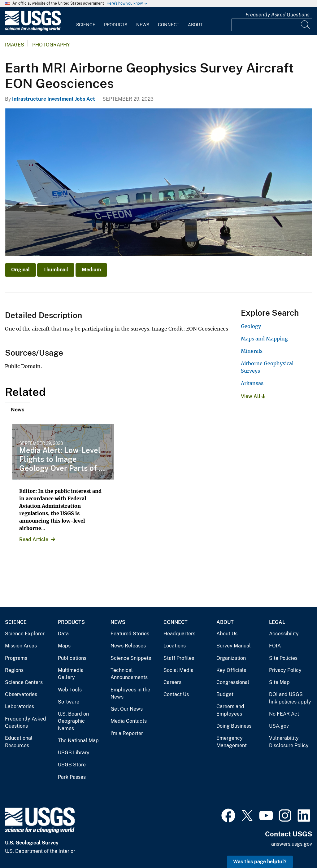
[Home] (33, 30)
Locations (175, 646)
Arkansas (252, 383)
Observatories (21, 694)
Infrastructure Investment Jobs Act (54, 99)
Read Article (34, 539)
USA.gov (279, 726)
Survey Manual (234, 646)
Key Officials (231, 670)
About (195, 25)
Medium (91, 270)
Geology (251, 326)
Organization (231, 658)
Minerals (252, 351)
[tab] (17, 409)
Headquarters (179, 634)
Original (20, 270)
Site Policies (283, 658)
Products (116, 25)
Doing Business (234, 726)
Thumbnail (56, 270)
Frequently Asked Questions (278, 15)
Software (69, 702)
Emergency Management (232, 742)
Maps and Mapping (264, 339)
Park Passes (72, 777)
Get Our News (127, 709)
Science (86, 25)
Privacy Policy (285, 670)
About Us (227, 634)
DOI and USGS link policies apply (290, 698)
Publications (72, 658)
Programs (16, 658)
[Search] (306, 25)
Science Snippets (131, 658)
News (143, 25)
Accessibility (284, 634)
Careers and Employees (230, 710)
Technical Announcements (129, 674)
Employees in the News (130, 693)
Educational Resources (19, 742)
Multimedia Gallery (71, 674)
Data (63, 634)
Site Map (279, 682)
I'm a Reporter (127, 733)
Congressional (233, 682)
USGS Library (74, 753)
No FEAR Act (284, 714)
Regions (14, 670)
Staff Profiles (179, 658)
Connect (169, 25)
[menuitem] (86, 21)
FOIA (275, 646)
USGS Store (72, 765)
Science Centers (24, 682)
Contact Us (176, 694)
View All (253, 396)
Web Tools (70, 690)
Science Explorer (25, 634)
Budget (225, 694)
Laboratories (20, 706)
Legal (277, 622)
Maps (64, 646)
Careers (172, 682)
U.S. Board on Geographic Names (73, 721)
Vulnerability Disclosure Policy (289, 742)
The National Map (78, 741)
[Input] (272, 25)
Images (15, 45)
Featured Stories (130, 634)
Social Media (178, 670)
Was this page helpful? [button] (260, 862)
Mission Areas (21, 646)
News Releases (128, 646)
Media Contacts (129, 721)
